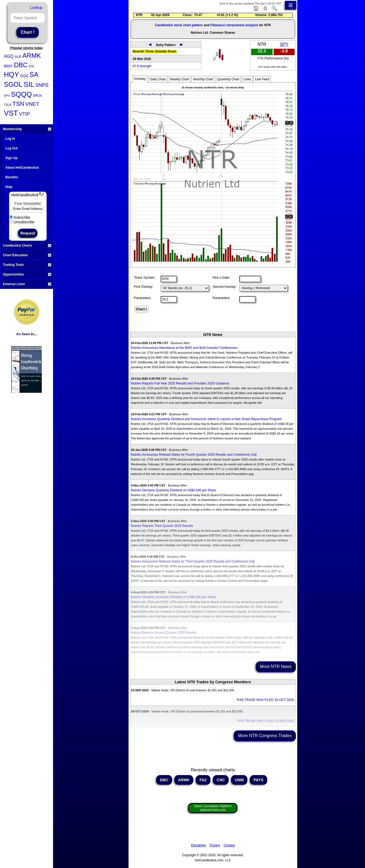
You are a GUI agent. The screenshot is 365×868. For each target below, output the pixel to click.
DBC (21, 65)
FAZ (203, 780)
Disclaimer (198, 845)
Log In (10, 139)
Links (247, 79)
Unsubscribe (22, 222)
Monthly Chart (203, 79)
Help (9, 187)
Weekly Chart (179, 79)
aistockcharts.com (213, 808)
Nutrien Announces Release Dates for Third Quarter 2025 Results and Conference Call (193, 561)
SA (34, 74)
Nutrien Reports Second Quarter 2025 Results (164, 633)
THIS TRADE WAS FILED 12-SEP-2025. (266, 721)
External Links (27, 284)
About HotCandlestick (22, 168)
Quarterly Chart (228, 79)
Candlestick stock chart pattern (179, 25)
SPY (7, 96)
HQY (12, 74)
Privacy (215, 845)
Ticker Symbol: (144, 278)
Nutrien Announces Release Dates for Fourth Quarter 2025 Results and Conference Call (194, 455)
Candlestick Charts (27, 246)
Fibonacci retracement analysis (234, 25)
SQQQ (21, 94)
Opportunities (27, 274)
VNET (32, 104)
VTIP (24, 114)
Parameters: (143, 298)
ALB (18, 57)
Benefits (12, 177)
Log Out (12, 148)
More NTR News (276, 667)
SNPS (42, 85)
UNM (239, 780)
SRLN (37, 96)
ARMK (32, 56)
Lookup (36, 7)
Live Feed (262, 79)
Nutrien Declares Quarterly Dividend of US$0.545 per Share (174, 490)
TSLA (8, 105)
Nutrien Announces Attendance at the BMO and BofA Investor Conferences (184, 348)
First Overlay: (143, 287)
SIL (29, 84)
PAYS (259, 780)
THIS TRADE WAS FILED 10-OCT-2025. (266, 700)
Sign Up (11, 158)
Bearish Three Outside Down (155, 51)
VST (11, 113)
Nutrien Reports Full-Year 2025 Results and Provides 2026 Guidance (180, 383)
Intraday (140, 79)
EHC (31, 66)
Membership (27, 129)
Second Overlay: (225, 287)
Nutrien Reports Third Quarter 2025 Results (162, 526)
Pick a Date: (221, 278)
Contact (229, 845)
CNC (221, 780)
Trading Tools (27, 265)
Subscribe (20, 217)
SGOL (13, 84)
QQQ (24, 76)
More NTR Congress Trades (265, 736)
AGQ (9, 56)
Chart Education (27, 255)
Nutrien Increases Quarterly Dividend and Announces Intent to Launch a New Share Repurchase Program (206, 419)
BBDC (8, 66)
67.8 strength (142, 66)
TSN (18, 104)
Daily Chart (158, 79)
